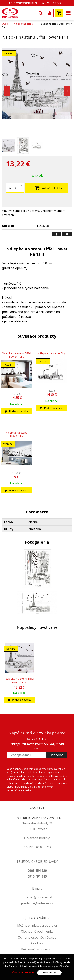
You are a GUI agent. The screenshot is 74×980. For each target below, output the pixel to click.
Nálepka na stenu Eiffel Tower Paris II (19, 680)
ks (15, 188)
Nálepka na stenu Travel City (16, 434)
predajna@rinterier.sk (37, 903)
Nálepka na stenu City (51, 353)
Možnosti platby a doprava (37, 925)
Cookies (37, 943)
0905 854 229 (53, 3)
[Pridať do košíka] (16, 411)
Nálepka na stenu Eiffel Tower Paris (16, 355)
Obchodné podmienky (37, 931)
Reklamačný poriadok (37, 949)
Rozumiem (50, 974)
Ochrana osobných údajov (37, 937)
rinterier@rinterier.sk (26, 3)
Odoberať (56, 755)
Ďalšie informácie (23, 974)
